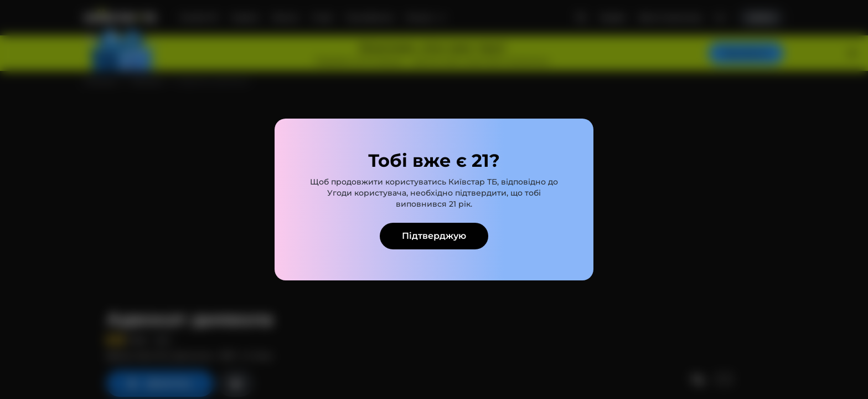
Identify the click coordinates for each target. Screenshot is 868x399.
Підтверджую (434, 236)
